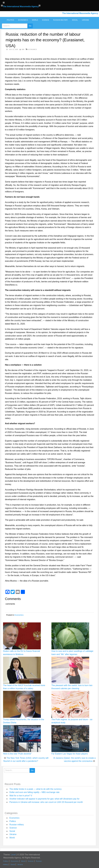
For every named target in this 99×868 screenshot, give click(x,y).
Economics (23, 20)
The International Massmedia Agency (21, 6)
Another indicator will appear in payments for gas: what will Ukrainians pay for (44, 799)
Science (45, 20)
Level (13, 855)
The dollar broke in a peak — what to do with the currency (36, 789)
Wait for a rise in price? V (21, 796)
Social (75, 20)
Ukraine (85, 20)
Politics (10, 20)
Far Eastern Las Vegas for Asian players (70, 754)
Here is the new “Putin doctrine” (17, 754)
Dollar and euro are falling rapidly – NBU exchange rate (34, 792)
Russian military (61, 20)
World (35, 20)
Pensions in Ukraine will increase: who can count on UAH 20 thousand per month (46, 802)
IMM (23, 49)
